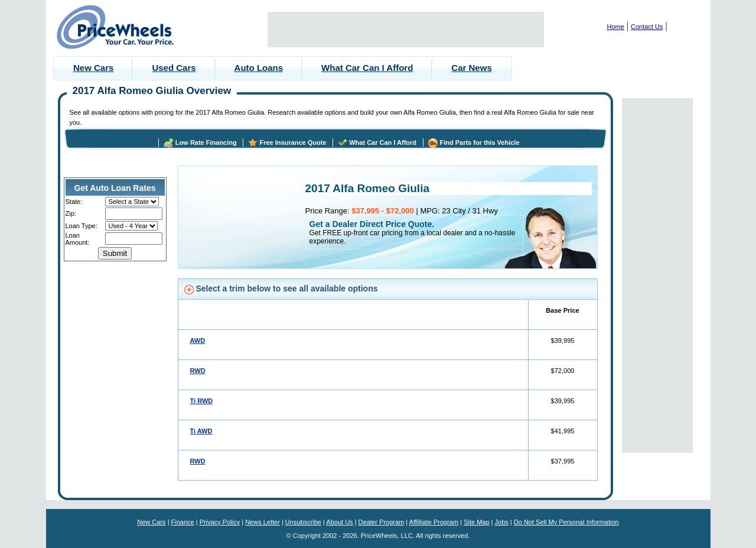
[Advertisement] (406, 30)
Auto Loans (259, 68)
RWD (198, 371)
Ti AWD (201, 431)
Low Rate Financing (206, 142)
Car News (471, 68)
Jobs (502, 522)
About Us (339, 522)
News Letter (263, 522)
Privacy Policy (220, 522)
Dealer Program (382, 522)
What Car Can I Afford (367, 68)
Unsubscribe (303, 522)
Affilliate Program (434, 522)
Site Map (476, 522)
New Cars (93, 68)
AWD (198, 341)
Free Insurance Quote (293, 142)
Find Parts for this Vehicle (479, 142)
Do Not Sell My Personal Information (566, 522)
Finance (183, 522)
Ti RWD (202, 401)
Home (616, 27)
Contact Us (647, 27)
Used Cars (174, 68)
